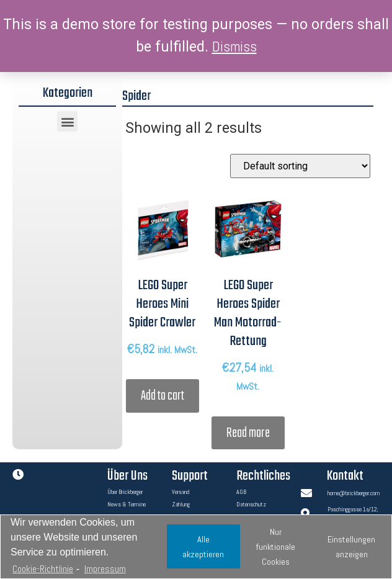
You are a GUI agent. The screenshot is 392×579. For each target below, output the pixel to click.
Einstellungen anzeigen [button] (351, 547)
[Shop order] (300, 166)
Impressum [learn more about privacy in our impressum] (105, 569)
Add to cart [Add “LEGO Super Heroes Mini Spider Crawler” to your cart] (163, 396)
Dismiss (234, 47)
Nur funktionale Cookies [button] (276, 547)
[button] (67, 121)
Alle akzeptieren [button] (203, 547)
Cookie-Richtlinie (43, 569)
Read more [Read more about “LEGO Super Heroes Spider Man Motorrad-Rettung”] (248, 433)
